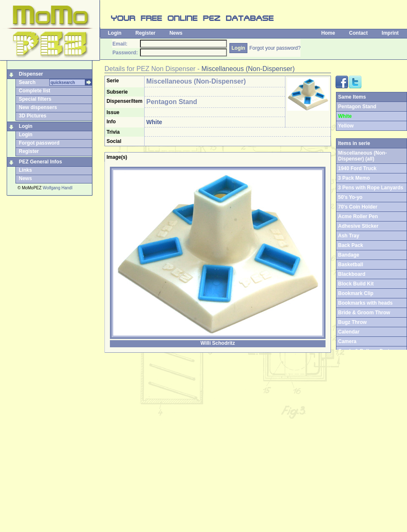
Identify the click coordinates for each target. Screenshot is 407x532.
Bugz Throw (352, 322)
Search (27, 82)
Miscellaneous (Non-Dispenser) (248, 69)
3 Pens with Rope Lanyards (371, 188)
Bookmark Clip (356, 293)
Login (115, 33)
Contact (358, 33)
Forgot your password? (275, 48)
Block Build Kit (356, 284)
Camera (347, 341)
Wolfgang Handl (57, 188)
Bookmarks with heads (365, 303)
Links (25, 170)
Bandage (349, 255)
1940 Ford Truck (357, 168)
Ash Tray (349, 236)
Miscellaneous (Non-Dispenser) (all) (362, 156)
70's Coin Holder (358, 207)
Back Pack (351, 245)
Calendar (349, 332)
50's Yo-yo (350, 197)
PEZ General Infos (40, 162)
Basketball (351, 265)
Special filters (35, 99)
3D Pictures (33, 116)
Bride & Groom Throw (364, 313)
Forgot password (39, 143)
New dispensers (38, 107)
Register (145, 33)
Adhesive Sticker (358, 226)
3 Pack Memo (354, 178)
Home (328, 33)
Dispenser (31, 74)
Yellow (346, 126)
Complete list (34, 91)
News (176, 33)
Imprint (390, 33)
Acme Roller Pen (358, 216)
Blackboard (352, 274)
